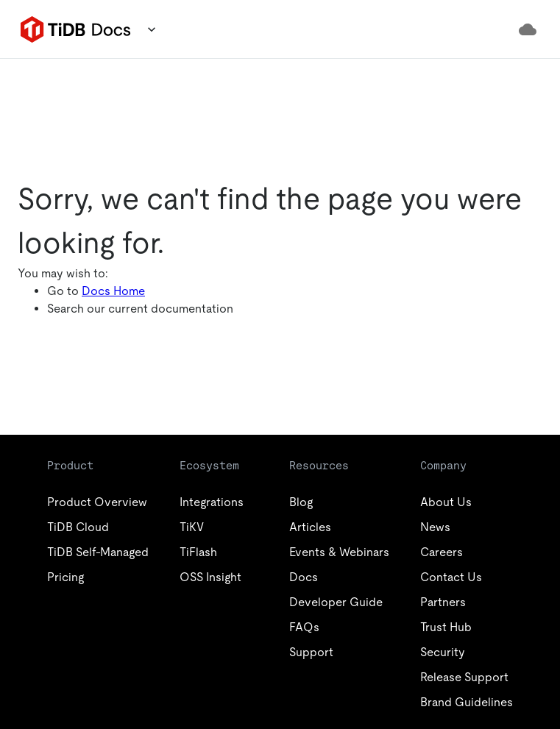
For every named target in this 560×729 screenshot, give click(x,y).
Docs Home (113, 291)
